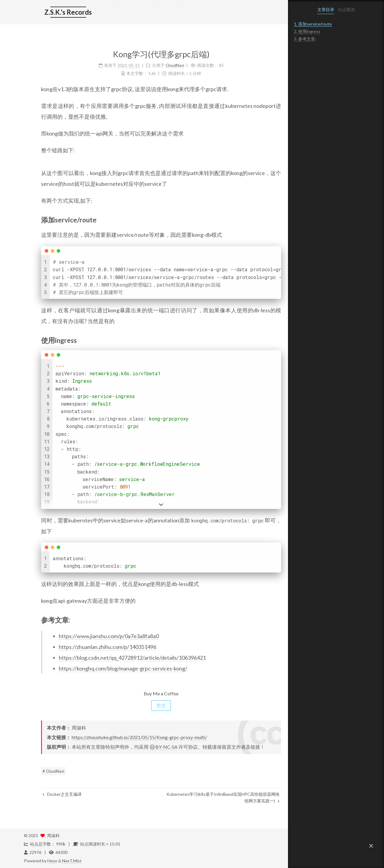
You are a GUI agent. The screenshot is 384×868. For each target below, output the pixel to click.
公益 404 (213, 13)
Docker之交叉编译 (45, 794)
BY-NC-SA (146, 747)
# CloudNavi (36, 771)
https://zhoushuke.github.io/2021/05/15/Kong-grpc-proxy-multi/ (122, 737)
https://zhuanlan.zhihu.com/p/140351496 (90, 647)
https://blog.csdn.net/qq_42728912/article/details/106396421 (115, 658)
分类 (166, 13)
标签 (145, 13)
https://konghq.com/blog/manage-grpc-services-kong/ (106, 668)
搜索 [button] (239, 13)
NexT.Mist (72, 861)
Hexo (52, 861)
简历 (124, 13)
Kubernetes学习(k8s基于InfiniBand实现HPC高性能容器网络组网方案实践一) (206, 797)
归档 (187, 13)
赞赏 (144, 705)
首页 (103, 13)
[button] (371, 846)
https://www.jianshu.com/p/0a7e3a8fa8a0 (92, 636)
